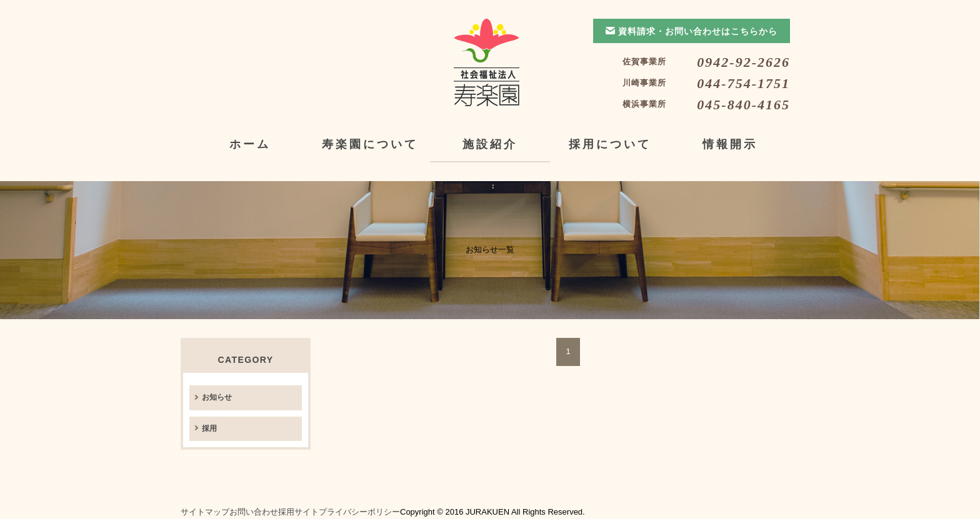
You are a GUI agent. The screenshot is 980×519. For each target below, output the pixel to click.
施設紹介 (490, 144)
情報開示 (730, 144)
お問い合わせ (254, 512)
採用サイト (298, 512)
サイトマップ (205, 512)
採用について (610, 144)
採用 (209, 428)
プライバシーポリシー (359, 512)
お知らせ (217, 397)
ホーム (250, 144)
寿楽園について (370, 144)
